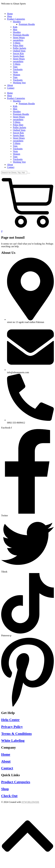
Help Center (10, 720)
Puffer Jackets (20, 127)
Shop (9, 96)
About (10, 165)
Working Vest (19, 162)
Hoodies (17, 101)
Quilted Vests (19, 130)
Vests (15, 151)
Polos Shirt (18, 125)
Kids (15, 106)
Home (10, 93)
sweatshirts (18, 119)
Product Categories (16, 98)
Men (15, 109)
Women (16, 154)
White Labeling (13, 741)
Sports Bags (19, 135)
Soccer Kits (18, 133)
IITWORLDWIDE (30, 802)
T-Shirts (17, 122)
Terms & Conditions (16, 734)
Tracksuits (18, 149)
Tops (15, 146)
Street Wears (19, 117)
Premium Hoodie (27, 104)
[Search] (14, 173)
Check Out (9, 796)
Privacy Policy (12, 727)
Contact (11, 167)
